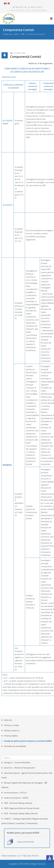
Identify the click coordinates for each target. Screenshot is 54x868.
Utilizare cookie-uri (11, 731)
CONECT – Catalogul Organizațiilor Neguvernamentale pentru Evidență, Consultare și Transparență (25, 821)
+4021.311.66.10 (36, 7)
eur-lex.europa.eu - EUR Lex (15, 793)
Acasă (16, 34)
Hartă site (8, 720)
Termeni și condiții (11, 725)
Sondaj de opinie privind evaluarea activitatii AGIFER (28, 741)
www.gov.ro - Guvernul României (17, 763)
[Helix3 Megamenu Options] (51, 19)
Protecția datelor (11, 736)
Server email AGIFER (26, 842)
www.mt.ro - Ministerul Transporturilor (19, 768)
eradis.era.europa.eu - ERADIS (16, 798)
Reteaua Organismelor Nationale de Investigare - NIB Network (24, 785)
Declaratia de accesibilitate (15, 746)
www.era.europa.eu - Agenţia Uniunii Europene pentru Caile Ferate (27, 775)
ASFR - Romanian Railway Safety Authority (20, 814)
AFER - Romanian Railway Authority (18, 803)
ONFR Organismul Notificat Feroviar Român (21, 808)
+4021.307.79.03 (21, 7)
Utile (23, 34)
